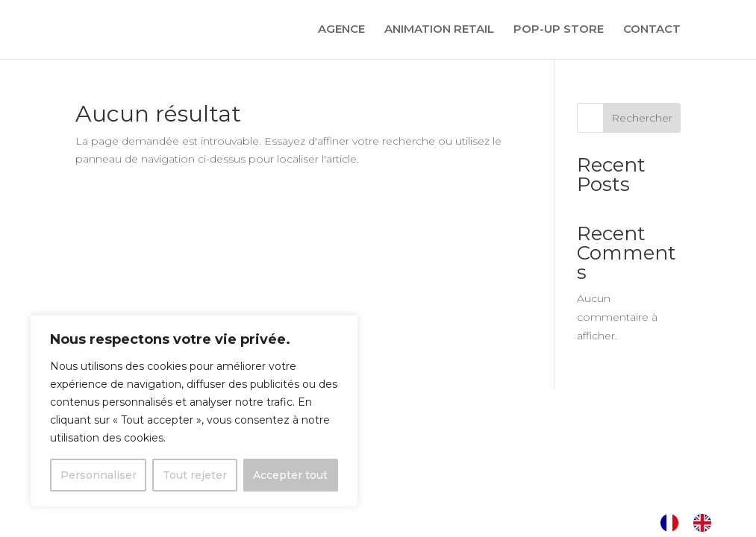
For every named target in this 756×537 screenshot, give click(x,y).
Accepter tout (290, 475)
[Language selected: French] (693, 523)
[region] (194, 411)
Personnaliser (99, 475)
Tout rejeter (195, 475)
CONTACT (652, 31)
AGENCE (341, 31)
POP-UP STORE (559, 31)
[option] (706, 523)
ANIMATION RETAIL (439, 31)
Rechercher (642, 118)
